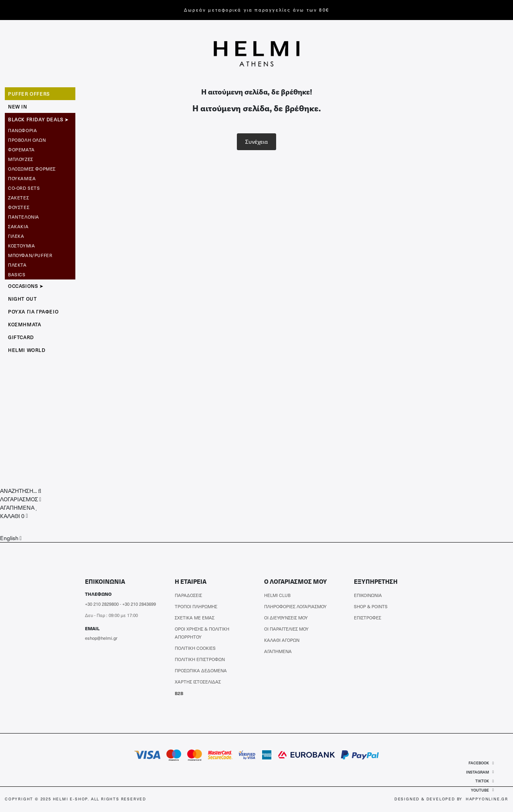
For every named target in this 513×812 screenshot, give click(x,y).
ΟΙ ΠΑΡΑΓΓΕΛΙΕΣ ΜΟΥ (286, 629)
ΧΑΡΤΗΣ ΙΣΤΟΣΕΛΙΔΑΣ (198, 682)
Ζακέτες (18, 198)
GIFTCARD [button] (21, 337)
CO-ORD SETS (24, 188)
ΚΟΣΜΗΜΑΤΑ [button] (24, 324)
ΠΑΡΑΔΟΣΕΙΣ (188, 595)
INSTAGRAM (480, 772)
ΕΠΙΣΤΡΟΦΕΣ (368, 618)
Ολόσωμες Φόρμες (32, 169)
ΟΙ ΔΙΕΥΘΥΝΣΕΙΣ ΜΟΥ (286, 618)
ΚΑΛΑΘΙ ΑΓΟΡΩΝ (282, 640)
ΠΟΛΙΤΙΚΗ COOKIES (195, 648)
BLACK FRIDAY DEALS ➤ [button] (38, 119)
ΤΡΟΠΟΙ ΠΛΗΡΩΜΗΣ (196, 606)
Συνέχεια (256, 142)
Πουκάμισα (22, 178)
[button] (21, 491)
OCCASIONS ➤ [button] (26, 286)
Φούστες (19, 207)
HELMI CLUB (277, 595)
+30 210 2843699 (139, 604)
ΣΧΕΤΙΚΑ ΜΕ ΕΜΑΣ (195, 618)
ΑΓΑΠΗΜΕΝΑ (278, 651)
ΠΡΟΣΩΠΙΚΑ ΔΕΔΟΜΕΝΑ (201, 670)
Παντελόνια (24, 217)
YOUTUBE (482, 790)
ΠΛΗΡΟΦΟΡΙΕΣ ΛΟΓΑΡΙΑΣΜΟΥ (295, 606)
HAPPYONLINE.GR (487, 799)
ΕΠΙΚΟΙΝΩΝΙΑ (368, 595)
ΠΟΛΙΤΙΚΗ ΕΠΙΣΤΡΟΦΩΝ (200, 659)
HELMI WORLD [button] (27, 350)
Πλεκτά (17, 265)
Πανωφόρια (22, 130)
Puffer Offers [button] (29, 94)
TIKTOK (485, 781)
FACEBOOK (481, 763)
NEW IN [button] (18, 107)
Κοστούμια (21, 246)
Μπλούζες (21, 159)
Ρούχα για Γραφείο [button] (33, 312)
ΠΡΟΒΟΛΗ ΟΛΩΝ (27, 140)
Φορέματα (21, 150)
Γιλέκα (16, 236)
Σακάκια (18, 226)
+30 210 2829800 (102, 604)
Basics (17, 274)
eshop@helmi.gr (101, 638)
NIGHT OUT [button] (22, 299)
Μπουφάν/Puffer (30, 255)
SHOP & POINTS (371, 606)
